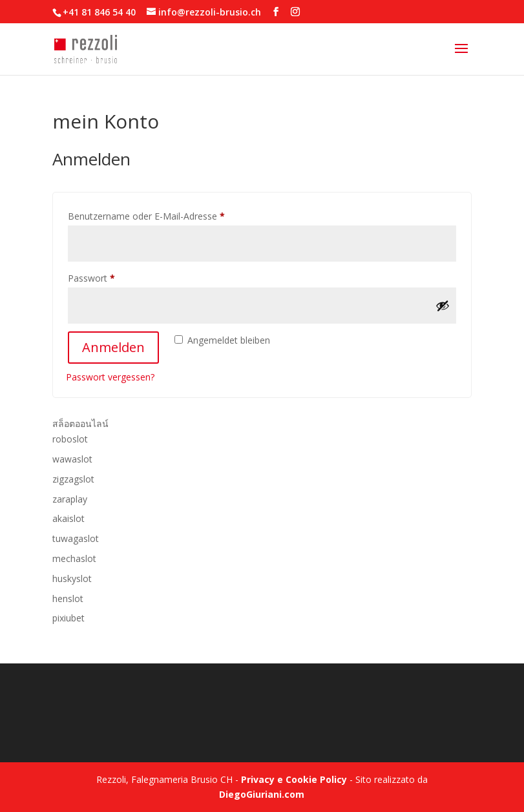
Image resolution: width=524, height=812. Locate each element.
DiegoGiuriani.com (262, 794)
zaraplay (70, 499)
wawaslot (72, 459)
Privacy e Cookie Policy (294, 779)
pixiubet (68, 618)
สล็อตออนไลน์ (80, 423)
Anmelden (113, 347)
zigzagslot (73, 479)
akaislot (68, 518)
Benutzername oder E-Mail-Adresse (170, 215)
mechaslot (74, 558)
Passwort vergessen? (110, 377)
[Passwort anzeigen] (443, 306)
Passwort (115, 277)
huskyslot (72, 578)
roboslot (70, 439)
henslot (68, 599)
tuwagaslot (76, 538)
